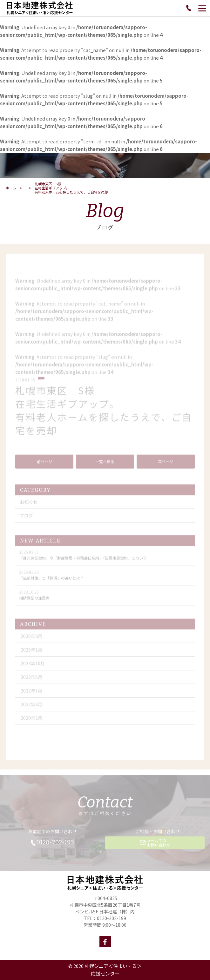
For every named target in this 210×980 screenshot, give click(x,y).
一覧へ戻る (105, 467)
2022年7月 (31, 696)
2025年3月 (31, 641)
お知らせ (29, 507)
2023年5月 (31, 682)
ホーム (11, 188)
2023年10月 (33, 669)
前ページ (44, 467)
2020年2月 (31, 723)
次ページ (166, 467)
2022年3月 (31, 710)
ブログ (26, 521)
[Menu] (202, 8)
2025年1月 (31, 655)
